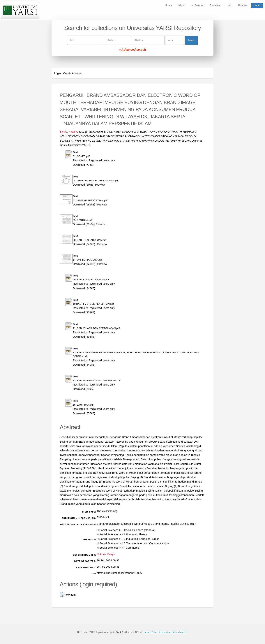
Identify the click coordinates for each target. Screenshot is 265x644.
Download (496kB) (84, 337)
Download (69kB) (83, 224)
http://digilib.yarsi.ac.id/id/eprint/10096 (119, 573)
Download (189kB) (84, 205)
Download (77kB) (83, 165)
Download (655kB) (84, 413)
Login (257, 5)
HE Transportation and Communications (145, 543)
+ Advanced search (132, 50)
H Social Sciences (107, 530)
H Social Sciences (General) (138, 530)
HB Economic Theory (134, 534)
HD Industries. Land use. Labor (140, 539)
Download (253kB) (84, 312)
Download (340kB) (84, 365)
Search (191, 40)
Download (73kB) (83, 389)
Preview (100, 185)
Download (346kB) (84, 288)
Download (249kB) (84, 244)
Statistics (215, 5)
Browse (199, 5)
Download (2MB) (83, 185)
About (182, 5)
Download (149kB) (84, 264)
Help (229, 5)
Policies (243, 5)
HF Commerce (130, 548)
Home (168, 5)
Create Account (73, 73)
